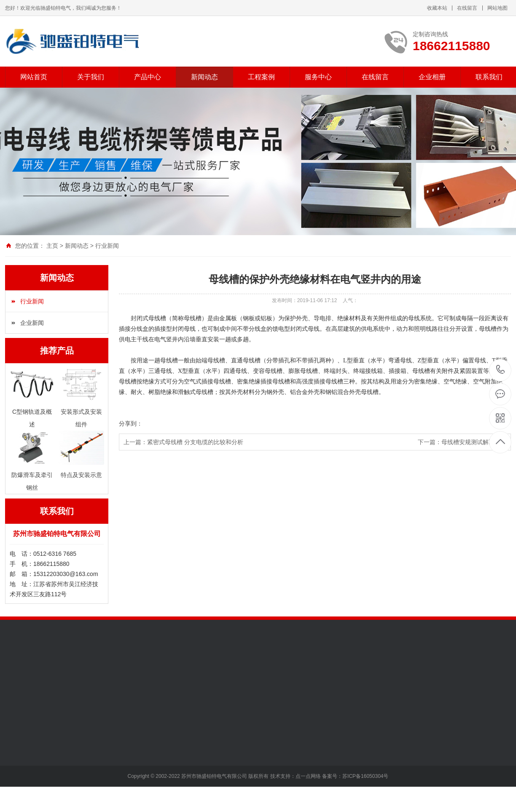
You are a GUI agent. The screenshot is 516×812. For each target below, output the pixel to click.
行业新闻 (107, 246)
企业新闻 (32, 323)
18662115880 (501, 370)
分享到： (131, 423)
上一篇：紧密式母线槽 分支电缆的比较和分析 (183, 442)
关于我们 (91, 77)
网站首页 (34, 77)
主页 (52, 246)
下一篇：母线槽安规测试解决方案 (462, 442)
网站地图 (497, 8)
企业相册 (432, 77)
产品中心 (148, 77)
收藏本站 (437, 8)
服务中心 (318, 77)
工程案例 (261, 77)
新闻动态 (204, 77)
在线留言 (467, 8)
